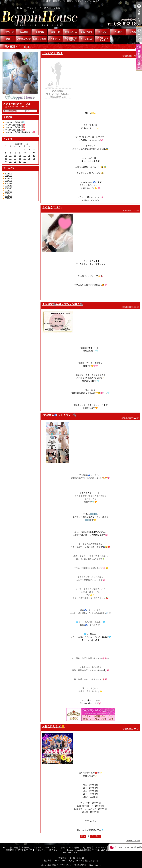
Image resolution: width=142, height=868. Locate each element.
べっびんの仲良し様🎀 (15, 125)
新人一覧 (24, 32)
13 (6, 156)
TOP (8, 32)
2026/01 (9, 181)
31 (25, 162)
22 (15, 159)
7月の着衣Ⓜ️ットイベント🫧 (59, 415)
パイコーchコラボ (102, 39)
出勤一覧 (40, 32)
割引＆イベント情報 (87, 32)
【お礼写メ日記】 (53, 53)
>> (27, 144)
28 (10, 162)
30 (20, 162)
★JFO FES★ (87, 39)
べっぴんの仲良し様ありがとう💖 (20, 132)
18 (29, 156)
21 (10, 159)
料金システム (71, 32)
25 (29, 159)
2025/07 (9, 196)
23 (20, 159)
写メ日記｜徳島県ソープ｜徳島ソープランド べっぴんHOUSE (71, 15)
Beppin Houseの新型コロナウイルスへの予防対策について (71, 39)
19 (34, 156)
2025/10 (9, 188)
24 (25, 159)
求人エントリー (55, 39)
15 (15, 156)
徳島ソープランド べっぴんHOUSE (68, 865)
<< (13, 144)
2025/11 (9, 186)
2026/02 (9, 178)
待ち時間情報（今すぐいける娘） (134, 32)
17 (25, 156)
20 (6, 159)
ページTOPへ (134, 840)
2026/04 (9, 173)
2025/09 (9, 191)
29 (15, 162)
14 (10, 156)
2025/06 (9, 198)
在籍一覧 (55, 32)
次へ (97, 836)
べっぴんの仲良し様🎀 (15, 127)
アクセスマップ (24, 39)
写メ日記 (102, 32)
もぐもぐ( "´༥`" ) (52, 207)
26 (34, 159)
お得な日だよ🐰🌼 (53, 726)
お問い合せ (40, 39)
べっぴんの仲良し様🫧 (15, 122)
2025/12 (9, 183)
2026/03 (9, 176)
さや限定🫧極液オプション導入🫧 (63, 304)
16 (20, 156)
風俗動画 (8, 39)
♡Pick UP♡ (118, 32)
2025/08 (9, 193)
